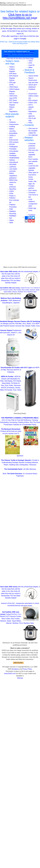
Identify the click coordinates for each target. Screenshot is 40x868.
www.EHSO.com (10, 674)
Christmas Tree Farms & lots (33, 195)
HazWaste (13, 156)
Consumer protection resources (32, 146)
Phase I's (12, 196)
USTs (30, 63)
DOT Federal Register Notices (14, 105)
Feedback (32, 89)
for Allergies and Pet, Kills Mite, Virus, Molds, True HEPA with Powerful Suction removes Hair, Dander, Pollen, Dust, (20, 324)
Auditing (12, 127)
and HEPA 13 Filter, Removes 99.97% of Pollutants (20, 370)
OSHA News (14, 87)
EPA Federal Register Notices (14, 78)
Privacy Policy (27, 669)
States (11, 220)
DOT (11, 138)
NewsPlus (13, 189)
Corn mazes (33, 190)
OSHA (11, 191)
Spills (11, 223)
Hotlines (12, 160)
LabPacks (13, 167)
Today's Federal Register (12, 69)
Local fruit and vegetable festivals (33, 168)
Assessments (14, 124)
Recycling (13, 214)
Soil (11, 218)
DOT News (13, 100)
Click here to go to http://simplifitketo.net (17, 16)
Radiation (13, 211)
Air (10, 120)
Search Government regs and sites (33, 80)
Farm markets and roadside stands (33, 161)
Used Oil (31, 65)
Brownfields (13, 133)
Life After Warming (20, 469)
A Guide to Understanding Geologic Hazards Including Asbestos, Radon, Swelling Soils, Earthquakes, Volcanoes (20, 462)
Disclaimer (15, 669)
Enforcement (14, 140)
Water (31, 67)
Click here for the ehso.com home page (20, 59)
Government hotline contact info (33, 96)
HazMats (12, 153)
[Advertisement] (20, 247)
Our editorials (33, 135)
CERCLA (12, 136)
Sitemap (20, 678)
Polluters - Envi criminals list (14, 200)
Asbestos (12, 122)
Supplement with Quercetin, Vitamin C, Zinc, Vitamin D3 (11, 333)
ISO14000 (13, 165)
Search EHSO (33, 76)
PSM (11, 209)
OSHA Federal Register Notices (14, 91)
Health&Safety (14, 158)
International (14, 162)
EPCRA (12, 144)
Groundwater (14, 151)
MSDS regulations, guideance (13, 176)
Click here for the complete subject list (33, 131)
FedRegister (14, 147)
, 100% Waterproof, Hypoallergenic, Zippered (11, 300)
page (34, 18)
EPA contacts (14, 142)
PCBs (11, 194)
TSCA (31, 61)
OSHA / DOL (33, 103)
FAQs (30, 123)
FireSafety (13, 149)
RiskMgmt (13, 216)
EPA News (13, 74)
